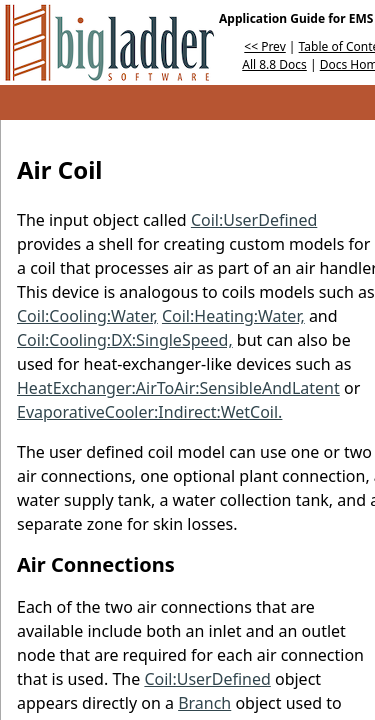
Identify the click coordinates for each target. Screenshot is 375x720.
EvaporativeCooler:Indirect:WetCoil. (149, 412)
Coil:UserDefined (254, 220)
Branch (204, 703)
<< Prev (264, 46)
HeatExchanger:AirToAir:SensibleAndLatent (178, 388)
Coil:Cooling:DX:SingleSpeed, (125, 340)
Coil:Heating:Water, (233, 316)
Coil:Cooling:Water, (87, 316)
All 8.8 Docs (274, 64)
